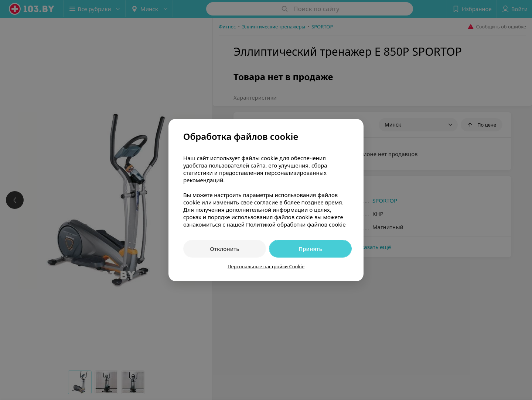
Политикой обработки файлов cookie (296, 224)
